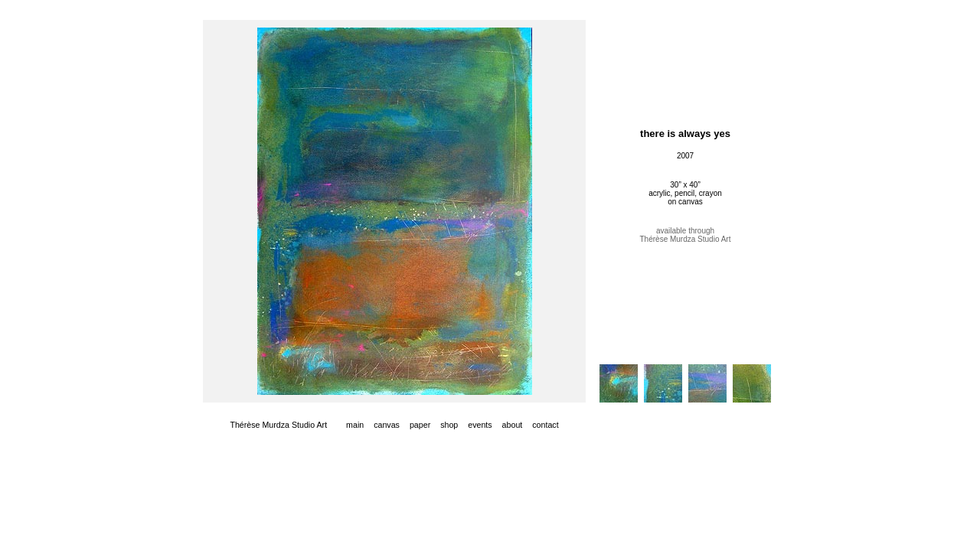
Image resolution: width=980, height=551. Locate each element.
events (480, 425)
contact (545, 425)
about (513, 425)
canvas (387, 425)
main (355, 425)
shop (449, 425)
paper (420, 425)
